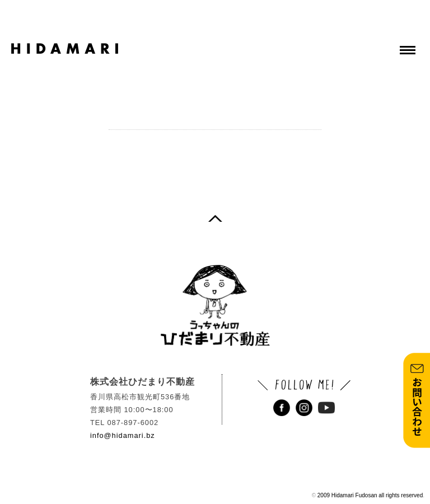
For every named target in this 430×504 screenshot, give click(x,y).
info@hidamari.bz (123, 435)
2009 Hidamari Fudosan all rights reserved (370, 495)
